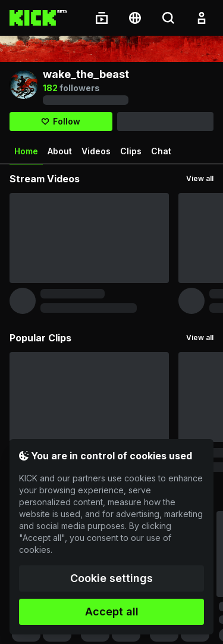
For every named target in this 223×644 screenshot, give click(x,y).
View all (200, 178)
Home (26, 155)
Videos (96, 151)
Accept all (112, 612)
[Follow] (61, 122)
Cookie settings (111, 578)
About (60, 151)
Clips (131, 151)
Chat (161, 151)
